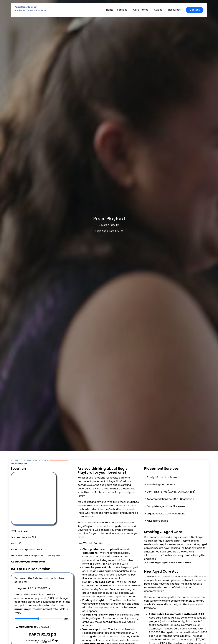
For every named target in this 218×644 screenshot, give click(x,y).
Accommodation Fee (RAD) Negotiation (170, 499)
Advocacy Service (157, 521)
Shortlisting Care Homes (161, 485)
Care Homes (142, 10)
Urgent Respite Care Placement (166, 514)
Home (110, 10)
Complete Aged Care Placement (166, 506)
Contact (195, 10)
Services (123, 10)
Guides (159, 10)
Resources (175, 10)
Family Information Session (162, 477)
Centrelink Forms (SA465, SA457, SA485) (171, 492)
